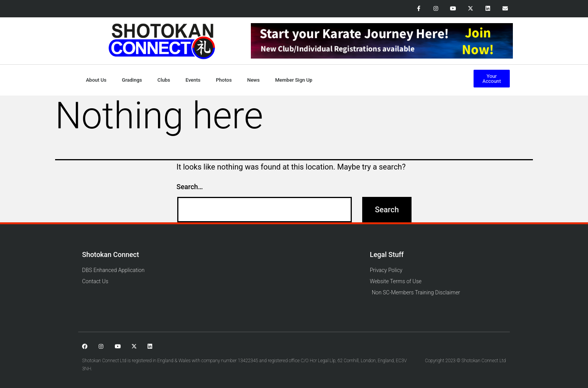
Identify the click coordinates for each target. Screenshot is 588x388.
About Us (96, 80)
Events (193, 80)
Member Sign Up (294, 80)
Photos (224, 80)
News (253, 80)
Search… (190, 187)
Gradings (132, 80)
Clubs (164, 80)
